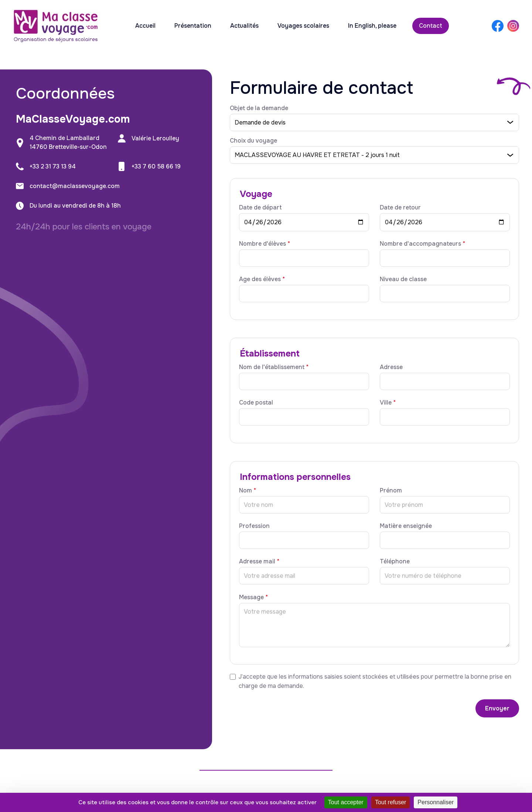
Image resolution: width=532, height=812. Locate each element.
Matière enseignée (406, 526)
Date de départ (260, 207)
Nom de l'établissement (274, 367)
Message (253, 597)
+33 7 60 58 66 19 (156, 166)
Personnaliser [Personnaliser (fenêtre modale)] (436, 802)
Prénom (391, 490)
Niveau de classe (403, 279)
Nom (248, 490)
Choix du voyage (253, 141)
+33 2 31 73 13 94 (53, 166)
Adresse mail (259, 561)
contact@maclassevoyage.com (75, 186)
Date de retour (400, 207)
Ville (388, 402)
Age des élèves (262, 279)
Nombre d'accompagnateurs (422, 244)
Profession (254, 526)
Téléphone (395, 561)
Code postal (256, 402)
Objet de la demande (259, 108)
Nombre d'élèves (265, 244)
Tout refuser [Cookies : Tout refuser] (391, 802)
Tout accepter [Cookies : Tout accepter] (346, 802)
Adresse (391, 367)
